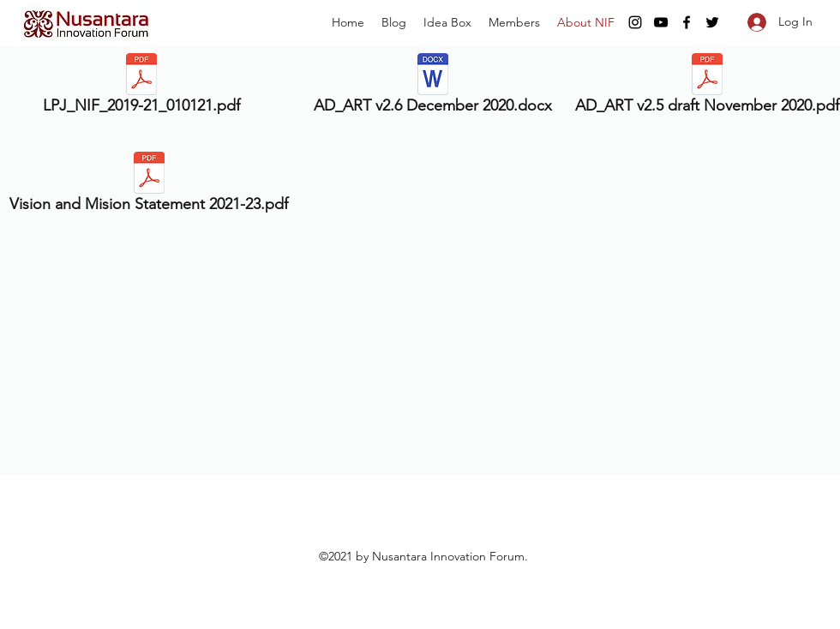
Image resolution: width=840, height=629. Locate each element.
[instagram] (635, 22)
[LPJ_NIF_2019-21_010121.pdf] (141, 87)
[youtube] (661, 22)
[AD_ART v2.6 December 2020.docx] (432, 87)
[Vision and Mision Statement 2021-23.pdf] (149, 186)
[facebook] (687, 22)
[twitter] (712, 22)
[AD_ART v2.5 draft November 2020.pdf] (707, 87)
